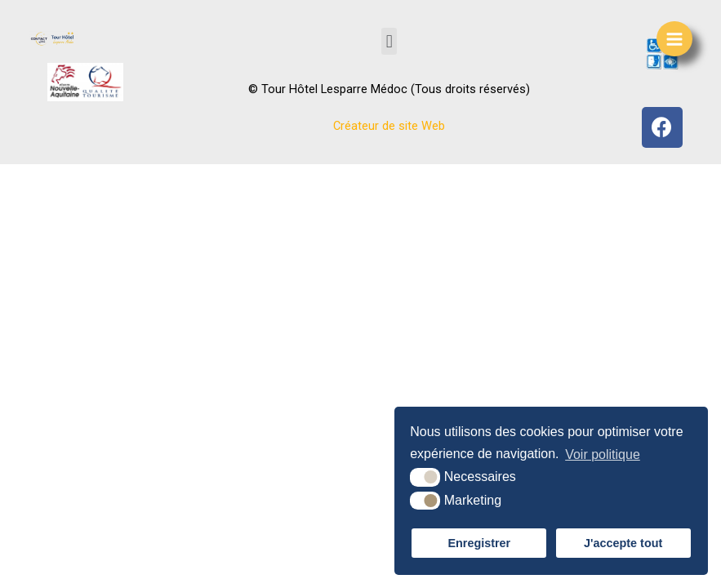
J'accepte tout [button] (623, 543)
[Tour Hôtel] (53, 38)
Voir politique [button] (603, 454)
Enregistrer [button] (479, 543)
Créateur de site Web (389, 126)
